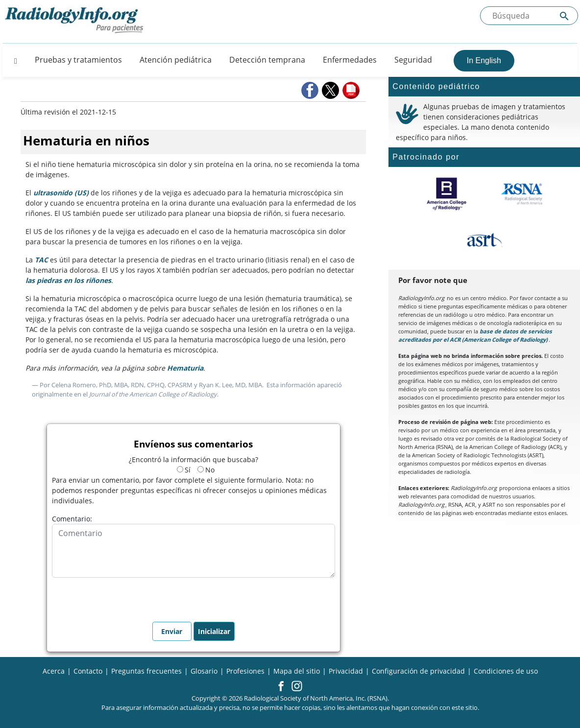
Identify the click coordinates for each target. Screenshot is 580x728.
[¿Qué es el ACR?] (447, 194)
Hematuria (185, 368)
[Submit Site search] (564, 16)
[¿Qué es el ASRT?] (484, 240)
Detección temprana (267, 60)
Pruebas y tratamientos (78, 60)
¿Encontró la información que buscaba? (193, 459)
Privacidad (346, 671)
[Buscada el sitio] (529, 16)
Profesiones (245, 671)
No (206, 470)
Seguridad (413, 60)
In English (484, 60)
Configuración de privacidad (418, 671)
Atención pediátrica (176, 60)
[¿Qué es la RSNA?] (522, 194)
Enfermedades (350, 60)
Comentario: (72, 519)
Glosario (204, 671)
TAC (41, 260)
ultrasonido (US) (61, 193)
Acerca (54, 671)
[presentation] (126, 597)
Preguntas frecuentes (146, 671)
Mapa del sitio (297, 671)
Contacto (88, 671)
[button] (311, 90)
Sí (184, 470)
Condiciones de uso (506, 671)
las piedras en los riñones (68, 280)
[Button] (13, 60)
